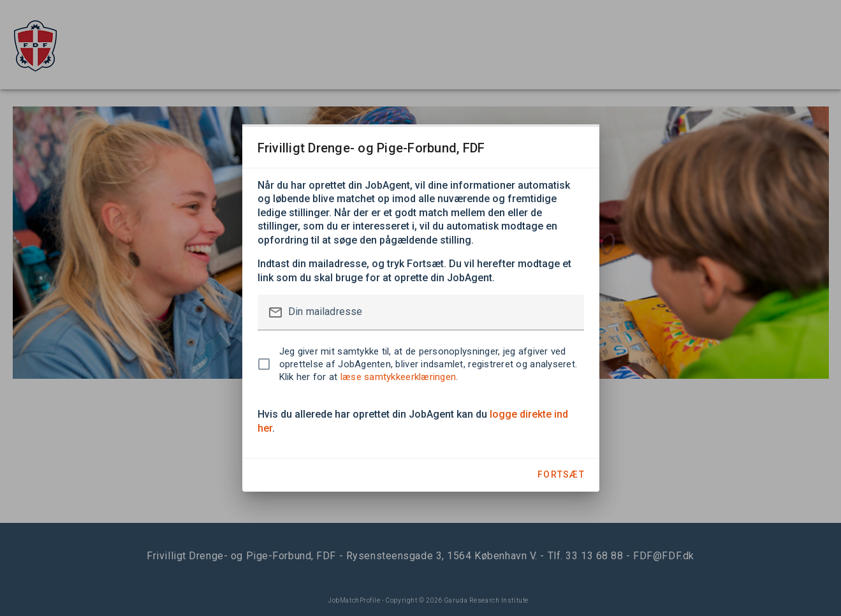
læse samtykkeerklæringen (398, 377)
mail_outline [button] (275, 312)
